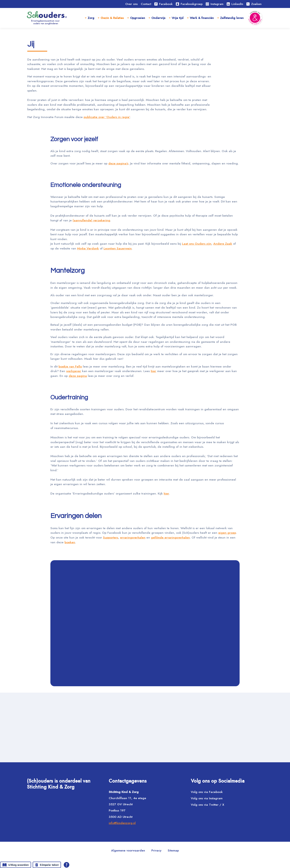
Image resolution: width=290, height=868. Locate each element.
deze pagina (109, 429)
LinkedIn (235, 4)
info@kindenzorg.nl (122, 823)
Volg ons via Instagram (207, 798)
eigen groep (80, 606)
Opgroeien (138, 18)
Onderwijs (158, 18)
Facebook (164, 4)
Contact (146, 4)
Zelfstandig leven (232, 18)
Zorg (91, 18)
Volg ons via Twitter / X (207, 805)
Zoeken (254, 4)
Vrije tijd (178, 18)
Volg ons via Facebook (207, 792)
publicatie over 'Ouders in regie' (113, 139)
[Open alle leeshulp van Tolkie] (67, 865)
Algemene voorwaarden (128, 850)
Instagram (215, 4)
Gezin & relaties (55, 35)
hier (172, 423)
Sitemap (173, 850)
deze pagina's (124, 186)
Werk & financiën (202, 18)
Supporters (159, 606)
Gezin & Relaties (112, 18)
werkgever (86, 423)
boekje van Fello (72, 418)
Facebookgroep (189, 4)
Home (32, 35)
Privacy (156, 850)
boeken (148, 611)
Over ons (131, 4)
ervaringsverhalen (183, 606)
